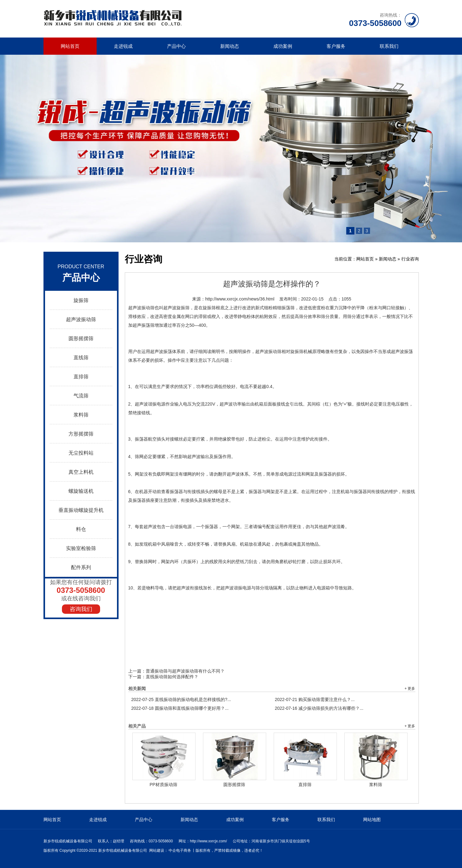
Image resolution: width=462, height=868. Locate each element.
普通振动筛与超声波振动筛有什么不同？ (185, 671)
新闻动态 (230, 46)
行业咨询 (410, 259)
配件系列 (81, 567)
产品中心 (176, 46)
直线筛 (81, 358)
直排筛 (81, 377)
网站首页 (70, 46)
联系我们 (389, 46)
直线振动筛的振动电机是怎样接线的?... (181, 699)
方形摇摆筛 (81, 434)
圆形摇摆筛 (81, 338)
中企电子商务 (180, 850)
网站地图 (372, 820)
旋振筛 (81, 300)
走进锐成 (123, 46)
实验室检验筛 (81, 548)
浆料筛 (81, 415)
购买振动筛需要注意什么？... (315, 699)
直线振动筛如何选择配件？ (172, 677)
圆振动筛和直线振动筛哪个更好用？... (180, 708)
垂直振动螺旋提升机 (81, 510)
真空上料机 (81, 472)
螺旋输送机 (81, 491)
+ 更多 (410, 689)
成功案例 (283, 46)
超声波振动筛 (81, 319)
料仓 (81, 529)
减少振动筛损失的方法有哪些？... (319, 708)
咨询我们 (81, 609)
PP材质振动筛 (163, 785)
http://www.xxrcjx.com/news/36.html (240, 299)
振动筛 (148, 308)
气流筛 (81, 396)
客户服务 (336, 46)
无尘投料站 (81, 453)
